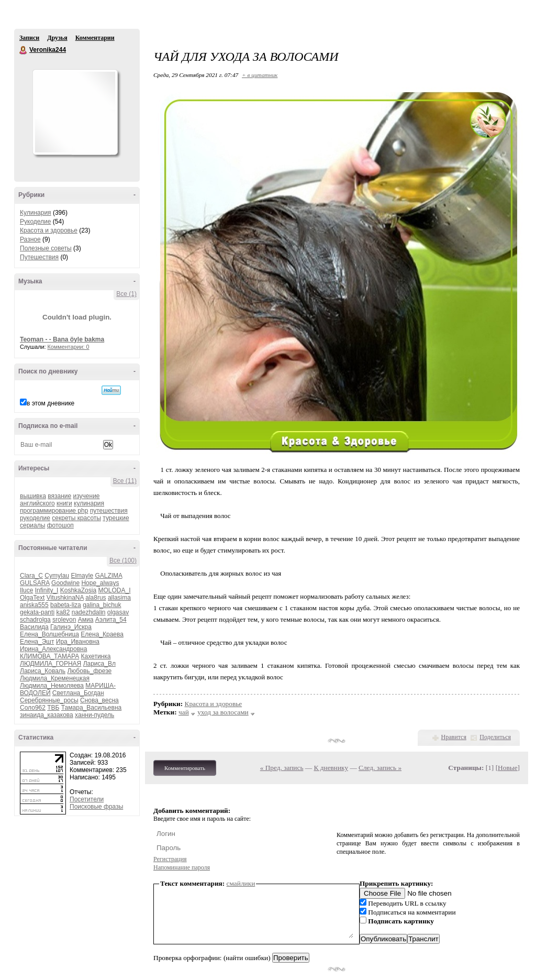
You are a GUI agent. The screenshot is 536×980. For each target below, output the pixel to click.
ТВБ (53, 708)
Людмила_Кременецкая (55, 678)
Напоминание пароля (182, 867)
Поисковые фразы (96, 807)
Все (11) (125, 481)
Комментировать (185, 768)
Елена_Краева (102, 634)
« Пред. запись (282, 768)
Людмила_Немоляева (52, 686)
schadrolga (35, 620)
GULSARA (35, 583)
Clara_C (31, 576)
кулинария (89, 503)
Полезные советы (46, 248)
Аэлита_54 (111, 620)
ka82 (63, 612)
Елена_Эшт (37, 642)
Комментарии (95, 38)
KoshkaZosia (78, 590)
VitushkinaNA (65, 598)
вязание (59, 496)
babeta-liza (66, 605)
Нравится (454, 737)
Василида (34, 627)
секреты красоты (76, 518)
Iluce (26, 590)
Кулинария (36, 213)
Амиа (86, 620)
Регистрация (170, 859)
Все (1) (126, 294)
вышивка (33, 496)
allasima (119, 598)
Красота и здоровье (49, 230)
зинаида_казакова (47, 715)
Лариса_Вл (99, 664)
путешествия (109, 511)
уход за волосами (223, 712)
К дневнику (331, 768)
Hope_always (100, 583)
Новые (507, 768)
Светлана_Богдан (78, 693)
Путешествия (39, 257)
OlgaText (32, 598)
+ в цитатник (260, 75)
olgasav (118, 612)
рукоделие (35, 518)
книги (64, 503)
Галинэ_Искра (71, 627)
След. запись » (380, 768)
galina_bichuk (102, 605)
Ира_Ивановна (78, 642)
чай (184, 712)
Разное (30, 239)
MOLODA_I (114, 590)
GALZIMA (108, 576)
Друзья (57, 38)
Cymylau (57, 576)
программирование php (54, 511)
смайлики (241, 883)
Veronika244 (24, 50)
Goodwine (65, 583)
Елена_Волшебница (49, 634)
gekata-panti (37, 612)
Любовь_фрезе (89, 671)
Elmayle (82, 576)
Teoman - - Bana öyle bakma (62, 339)
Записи (29, 38)
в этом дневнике (51, 403)
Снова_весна (99, 700)
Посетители (87, 799)
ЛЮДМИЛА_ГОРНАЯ (51, 664)
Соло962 (33, 708)
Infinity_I (47, 590)
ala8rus (96, 598)
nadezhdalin (89, 612)
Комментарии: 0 (69, 347)
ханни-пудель (94, 715)
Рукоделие (35, 222)
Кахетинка (96, 656)
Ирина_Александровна (53, 649)
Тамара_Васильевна (91, 708)
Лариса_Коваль (43, 671)
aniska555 (34, 605)
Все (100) (123, 560)
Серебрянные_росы (49, 700)
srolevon (64, 620)
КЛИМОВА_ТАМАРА (49, 656)
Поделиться (495, 737)
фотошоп (60, 525)
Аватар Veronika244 (75, 112)
